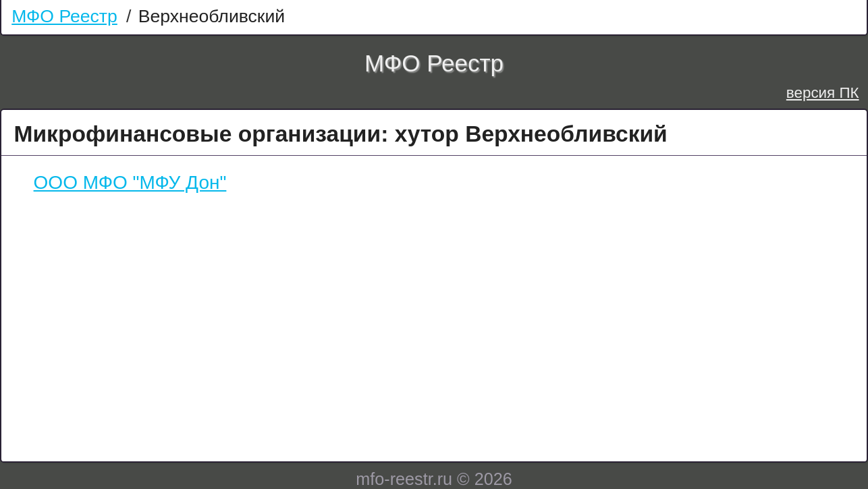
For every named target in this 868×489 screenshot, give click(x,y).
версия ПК (823, 93)
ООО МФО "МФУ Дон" (130, 182)
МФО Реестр (64, 16)
